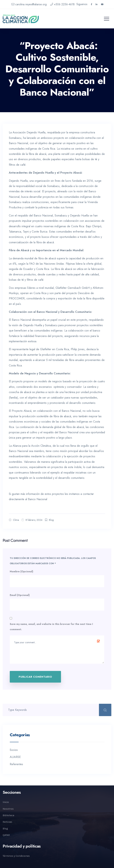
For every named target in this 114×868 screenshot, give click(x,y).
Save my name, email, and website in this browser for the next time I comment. (51, 627)
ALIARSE (15, 757)
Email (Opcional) (20, 595)
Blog (51, 520)
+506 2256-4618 (62, 4)
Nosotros (8, 809)
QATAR (6, 835)
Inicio (6, 802)
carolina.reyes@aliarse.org (29, 4)
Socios (14, 750)
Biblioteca (8, 815)
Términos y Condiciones (16, 856)
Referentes (16, 764)
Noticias (7, 822)
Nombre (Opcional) (21, 571)
